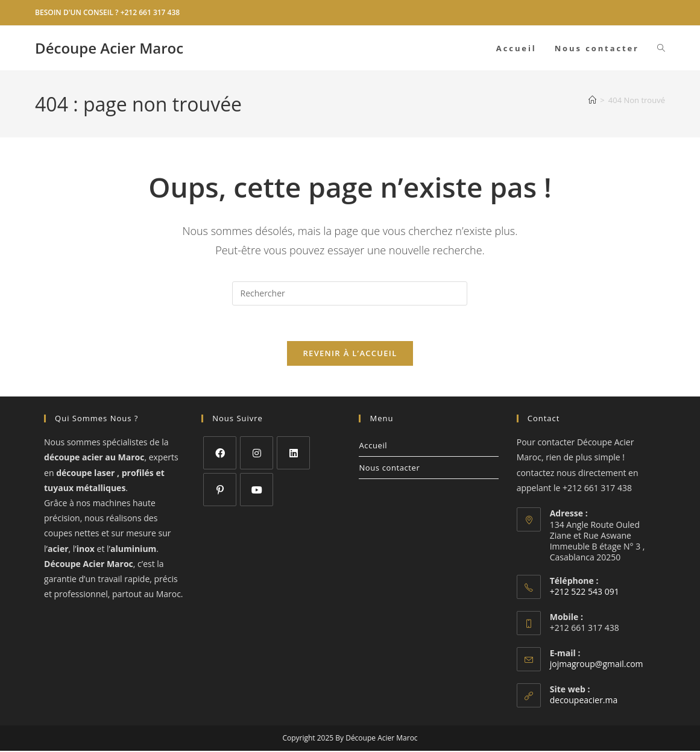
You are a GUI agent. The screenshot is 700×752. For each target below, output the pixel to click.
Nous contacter (389, 469)
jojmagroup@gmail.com (597, 665)
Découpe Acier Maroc (109, 48)
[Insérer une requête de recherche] (350, 293)
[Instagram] (257, 454)
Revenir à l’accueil (350, 354)
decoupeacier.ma (584, 701)
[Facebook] (220, 454)
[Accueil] (592, 100)
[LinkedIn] (293, 454)
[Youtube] (257, 491)
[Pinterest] (220, 491)
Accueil (373, 446)
